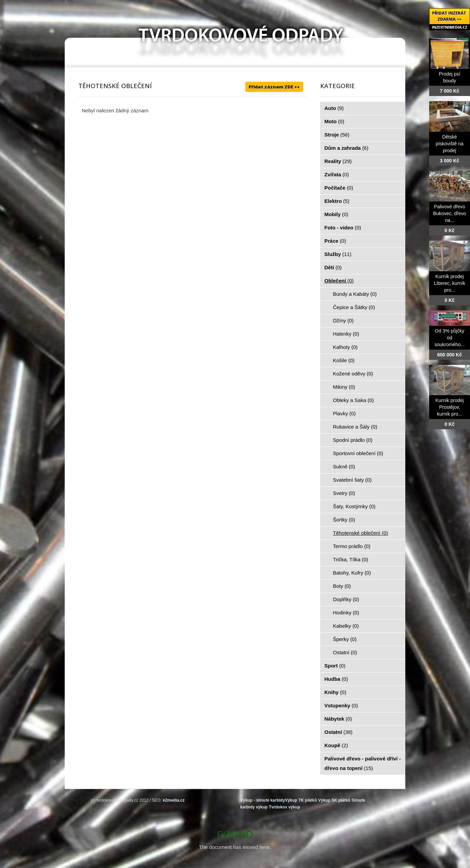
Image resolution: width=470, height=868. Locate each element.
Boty (342, 586)
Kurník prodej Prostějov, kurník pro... (449, 407)
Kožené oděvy (353, 374)
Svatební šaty (352, 480)
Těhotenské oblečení (361, 533)
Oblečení (339, 281)
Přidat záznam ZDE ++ (274, 87)
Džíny (343, 320)
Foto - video (343, 228)
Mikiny (344, 387)
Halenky (346, 334)
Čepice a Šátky (354, 307)
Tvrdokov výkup (284, 807)
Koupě (336, 745)
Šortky (344, 520)
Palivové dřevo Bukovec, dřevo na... (450, 213)
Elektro (337, 201)
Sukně (344, 467)
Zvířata (337, 174)
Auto (334, 108)
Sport (335, 666)
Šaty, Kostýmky (354, 506)
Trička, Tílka (351, 559)
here (265, 847)
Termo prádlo (352, 546)
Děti (333, 267)
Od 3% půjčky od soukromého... (450, 338)
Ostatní (345, 652)
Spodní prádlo (353, 440)
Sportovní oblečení (358, 453)
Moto (334, 121)
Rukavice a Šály (355, 427)
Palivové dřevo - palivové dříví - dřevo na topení (363, 763)
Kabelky (346, 626)
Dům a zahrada (347, 148)
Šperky (345, 639)
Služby (338, 254)
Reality (338, 161)
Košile (344, 360)
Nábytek (338, 719)
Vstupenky (341, 705)
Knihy (335, 692)
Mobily (336, 214)
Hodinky (346, 613)
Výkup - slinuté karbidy (262, 800)
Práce (335, 241)
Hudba (336, 679)
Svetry (344, 493)
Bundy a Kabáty (355, 294)
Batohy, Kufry (352, 573)
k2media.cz (174, 800)
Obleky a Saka (354, 400)
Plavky (344, 413)
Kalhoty (346, 347)
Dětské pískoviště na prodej (450, 144)
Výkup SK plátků (334, 800)
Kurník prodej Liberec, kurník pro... (450, 283)
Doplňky (346, 599)
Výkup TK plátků (301, 800)
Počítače (339, 188)
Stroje (337, 135)
